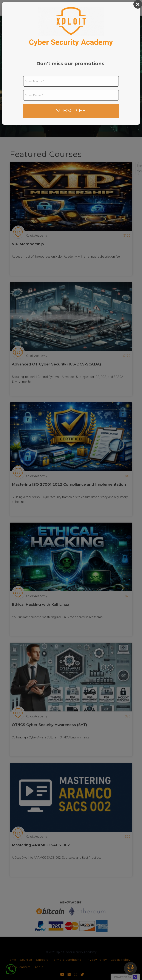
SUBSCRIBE (71, 110)
